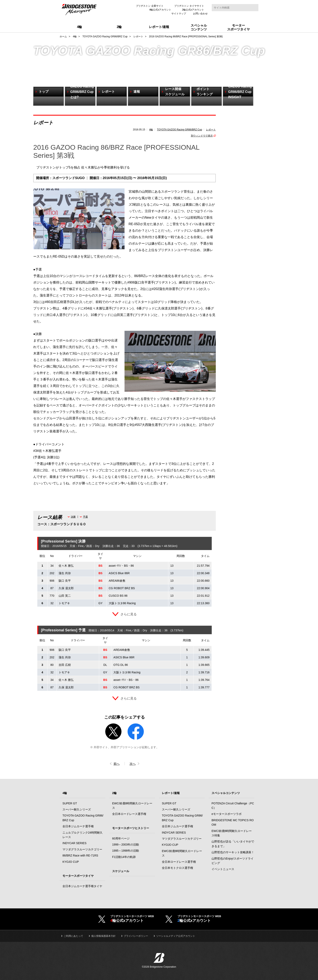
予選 (85, 517)
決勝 (73, 517)
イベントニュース (223, 869)
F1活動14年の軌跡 (124, 857)
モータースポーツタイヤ (78, 876)
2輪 (114, 793)
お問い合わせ (200, 14)
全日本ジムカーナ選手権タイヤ (82, 886)
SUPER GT (70, 804)
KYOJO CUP (71, 862)
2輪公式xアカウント (193, 10)
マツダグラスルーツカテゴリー (82, 850)
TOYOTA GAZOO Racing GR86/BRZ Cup (179, 130)
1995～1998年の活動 (126, 851)
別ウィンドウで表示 (202, 136)
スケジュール (121, 871)
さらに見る (129, 614)
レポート (211, 130)
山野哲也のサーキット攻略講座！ (233, 852)
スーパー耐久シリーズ (77, 810)
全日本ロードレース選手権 (129, 814)
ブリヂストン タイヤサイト (189, 6)
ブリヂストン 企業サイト (150, 6)
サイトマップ (179, 14)
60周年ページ (121, 839)
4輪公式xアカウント (160, 10)
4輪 (151, 130)
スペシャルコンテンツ (226, 793)
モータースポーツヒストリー (131, 828)
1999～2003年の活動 (126, 845)
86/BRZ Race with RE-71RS (80, 856)
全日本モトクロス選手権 (177, 868)
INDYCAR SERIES (74, 843)
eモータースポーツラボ (227, 814)
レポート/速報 (171, 793)
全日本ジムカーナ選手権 (78, 826)
